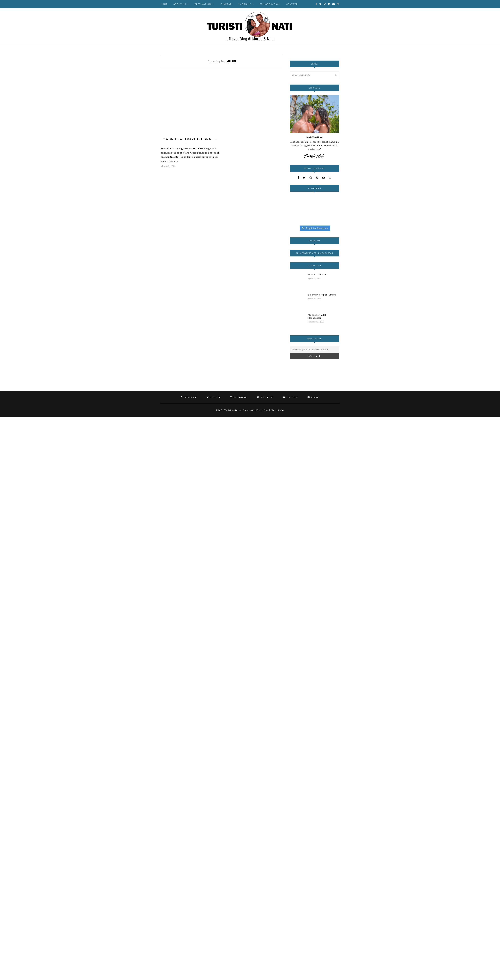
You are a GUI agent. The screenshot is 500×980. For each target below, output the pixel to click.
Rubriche (245, 4)
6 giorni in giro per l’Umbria (322, 295)
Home (164, 4)
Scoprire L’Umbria (317, 274)
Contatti (292, 4)
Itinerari (227, 4)
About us (180, 4)
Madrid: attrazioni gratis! (190, 139)
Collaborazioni (270, 4)
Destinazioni (203, 4)
